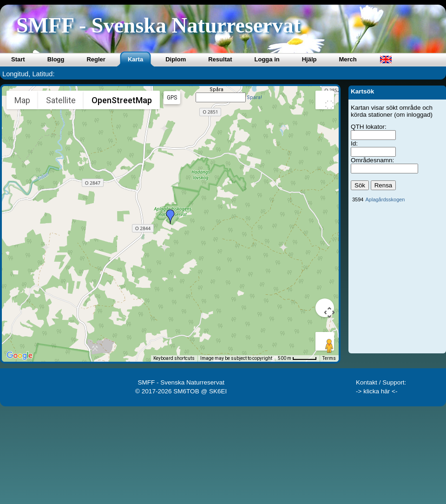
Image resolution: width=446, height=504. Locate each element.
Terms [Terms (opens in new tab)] (329, 358)
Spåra (216, 90)
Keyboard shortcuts (174, 358)
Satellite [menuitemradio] (61, 100)
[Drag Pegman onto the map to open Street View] (325, 341)
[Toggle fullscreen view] (325, 100)
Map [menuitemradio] (22, 100)
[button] (171, 217)
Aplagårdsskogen (385, 199)
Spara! (254, 97)
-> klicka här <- (377, 391)
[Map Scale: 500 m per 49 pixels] (297, 358)
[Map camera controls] (325, 308)
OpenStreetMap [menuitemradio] (122, 100)
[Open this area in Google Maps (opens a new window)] (20, 356)
